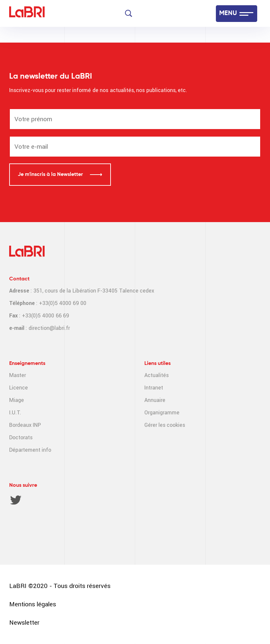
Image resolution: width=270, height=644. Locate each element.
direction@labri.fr (49, 328)
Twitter (16, 500)
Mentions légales (33, 604)
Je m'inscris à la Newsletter (51, 175)
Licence (19, 388)
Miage (17, 400)
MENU (228, 13)
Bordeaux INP (25, 425)
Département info (30, 450)
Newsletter (24, 623)
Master (18, 375)
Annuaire (155, 400)
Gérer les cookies (165, 425)
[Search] (129, 13)
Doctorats (21, 437)
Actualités (156, 375)
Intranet (154, 388)
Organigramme (162, 413)
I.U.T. (15, 413)
